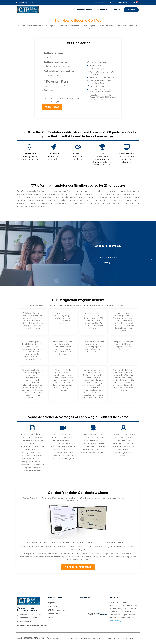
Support (108, 638)
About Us (117, 10)
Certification (103, 10)
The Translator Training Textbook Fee (59, 71)
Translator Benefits (85, 10)
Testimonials (85, 638)
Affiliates (100, 638)
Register (51, 603)
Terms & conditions (127, 638)
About (72, 638)
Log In (111, 2)
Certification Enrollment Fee (55, 62)
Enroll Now (122, 2)
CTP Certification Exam (57, 610)
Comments (48, 90)
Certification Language (54, 53)
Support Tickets (54, 614)
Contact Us (100, 2)
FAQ (93, 638)
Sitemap (116, 638)
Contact (51, 617)
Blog (77, 638)
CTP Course (53, 606)
